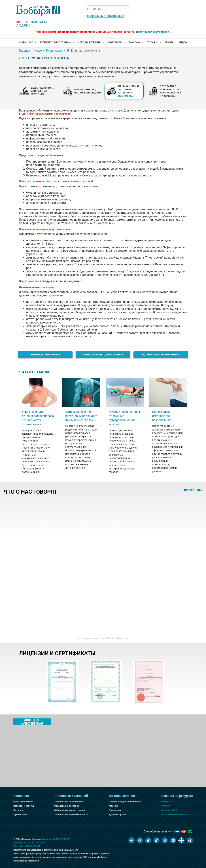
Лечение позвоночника (45, 355)
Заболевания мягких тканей (70, 810)
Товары (152, 42)
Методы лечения (89, 42)
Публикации (20, 815)
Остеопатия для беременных (125, 802)
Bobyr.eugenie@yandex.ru (153, 32)
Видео (183, 42)
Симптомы (115, 42)
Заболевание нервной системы (71, 815)
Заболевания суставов (67, 806)
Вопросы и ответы (24, 806)
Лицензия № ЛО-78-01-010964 (29, 843)
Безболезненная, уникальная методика (43, 91)
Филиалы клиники (23, 802)
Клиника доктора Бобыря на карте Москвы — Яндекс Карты (103, 638)
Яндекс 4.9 (167, 802)
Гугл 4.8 (165, 806)
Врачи (169, 42)
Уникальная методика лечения (103, 355)
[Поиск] (88, 9)
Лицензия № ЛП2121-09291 (56, 839)
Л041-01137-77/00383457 (27, 846)
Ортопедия (115, 810)
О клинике (26, 42)
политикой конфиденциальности (61, 850)
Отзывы (18, 810)
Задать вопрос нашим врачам (161, 355)
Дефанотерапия (118, 815)
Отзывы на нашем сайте (175, 815)
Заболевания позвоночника (69, 802)
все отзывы (193, 490)
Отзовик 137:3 (169, 810)
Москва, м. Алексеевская (106, 16)
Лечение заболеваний (55, 42)
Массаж (135, 42)
